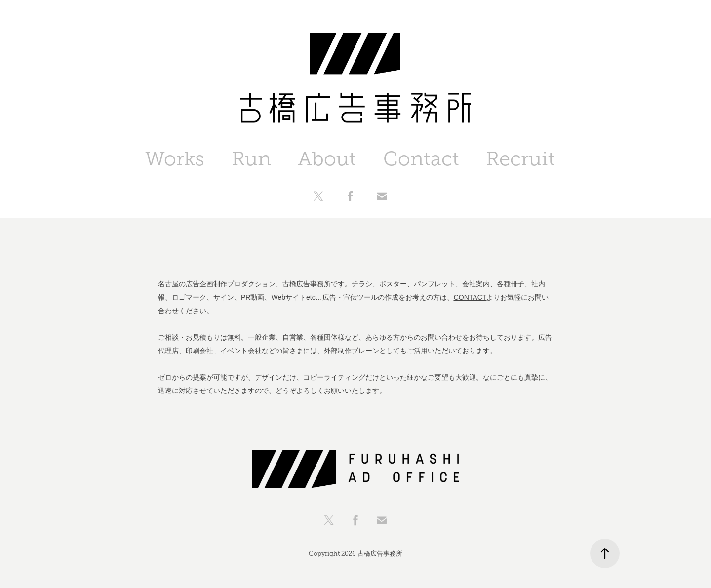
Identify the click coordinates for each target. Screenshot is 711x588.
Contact (421, 159)
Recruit (520, 159)
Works (175, 159)
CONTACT (470, 297)
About (327, 159)
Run (251, 159)
